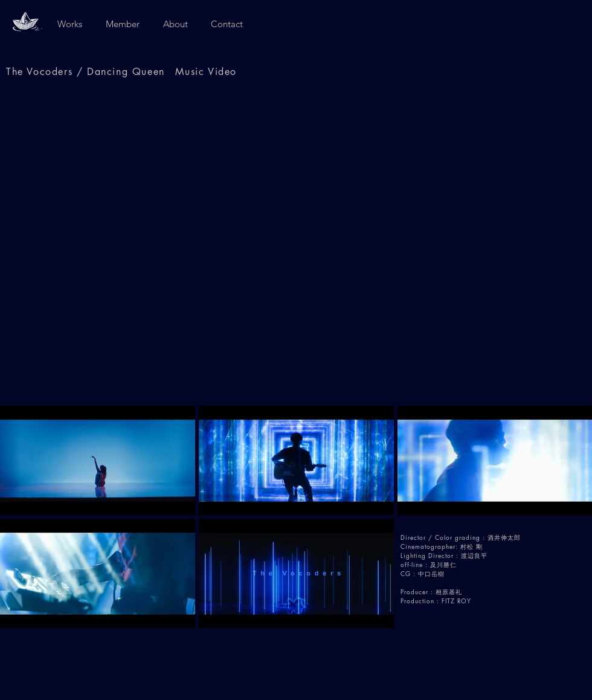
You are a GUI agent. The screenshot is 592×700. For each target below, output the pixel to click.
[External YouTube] (296, 245)
